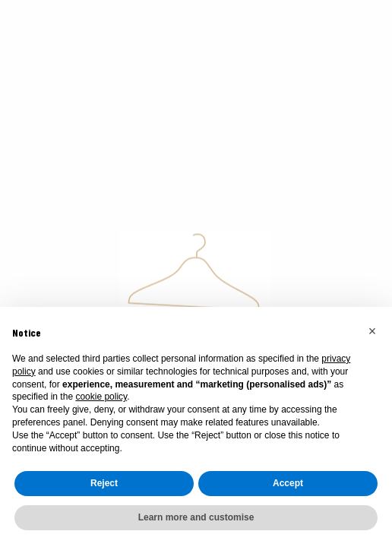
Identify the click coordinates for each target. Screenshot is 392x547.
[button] (372, 331)
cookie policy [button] (101, 397)
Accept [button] (288, 483)
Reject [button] (104, 483)
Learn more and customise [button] (196, 517)
